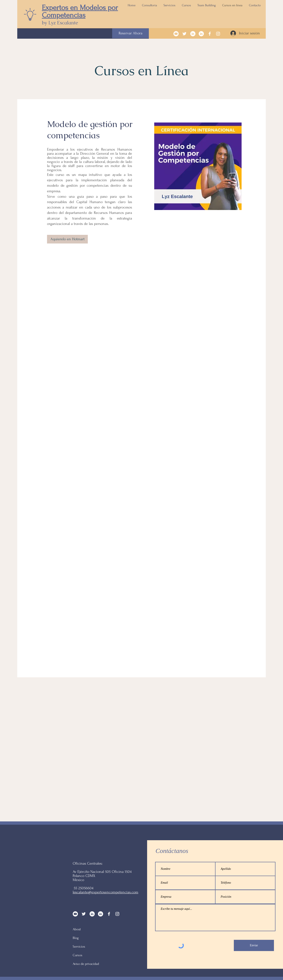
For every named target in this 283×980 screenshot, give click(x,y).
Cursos (78, 955)
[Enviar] (254, 945)
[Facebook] (210, 34)
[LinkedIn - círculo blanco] (193, 34)
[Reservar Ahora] (130, 33)
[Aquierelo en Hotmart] (67, 239)
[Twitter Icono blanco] (184, 34)
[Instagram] (218, 34)
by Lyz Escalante (60, 23)
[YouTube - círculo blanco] (176, 34)
